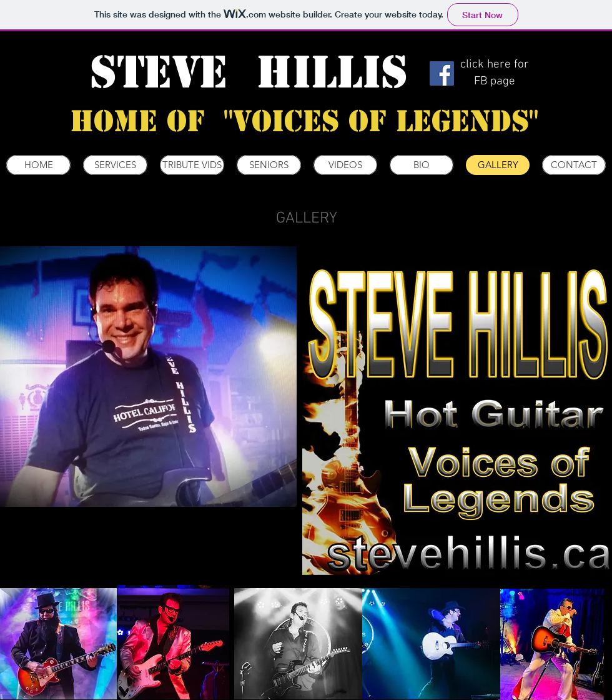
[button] (148, 377)
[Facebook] (442, 73)
